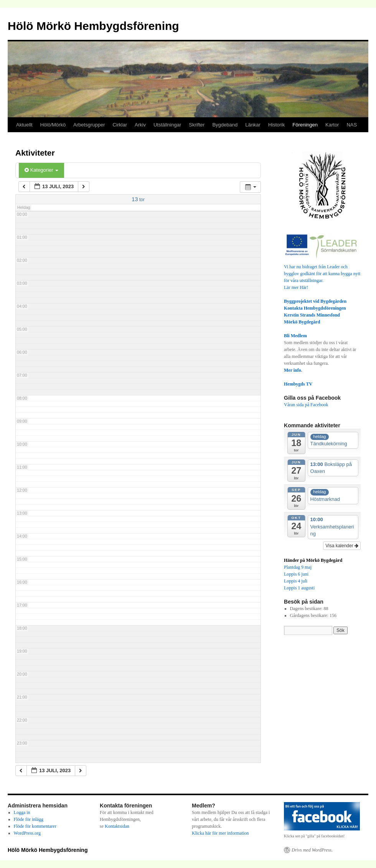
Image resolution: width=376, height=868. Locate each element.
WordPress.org (27, 833)
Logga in (22, 812)
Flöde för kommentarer (35, 826)
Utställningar (167, 125)
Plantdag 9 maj (298, 567)
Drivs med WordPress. (312, 850)
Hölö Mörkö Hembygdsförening (93, 26)
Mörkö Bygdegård (302, 322)
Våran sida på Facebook (306, 405)
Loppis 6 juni (296, 574)
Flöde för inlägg (29, 819)
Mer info (293, 370)
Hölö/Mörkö (53, 125)
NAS (352, 125)
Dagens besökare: (307, 609)
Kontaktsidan (117, 826)
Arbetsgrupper (89, 125)
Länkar (253, 125)
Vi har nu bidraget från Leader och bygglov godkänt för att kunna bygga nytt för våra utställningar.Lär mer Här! (322, 274)
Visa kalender (342, 546)
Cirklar (120, 125)
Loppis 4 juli (296, 581)
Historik (276, 125)
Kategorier (41, 170)
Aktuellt (24, 125)
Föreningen (305, 125)
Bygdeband (225, 125)
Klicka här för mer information (220, 833)
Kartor (332, 125)
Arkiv (140, 125)
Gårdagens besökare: (310, 615)
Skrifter (197, 125)
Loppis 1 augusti (299, 588)
